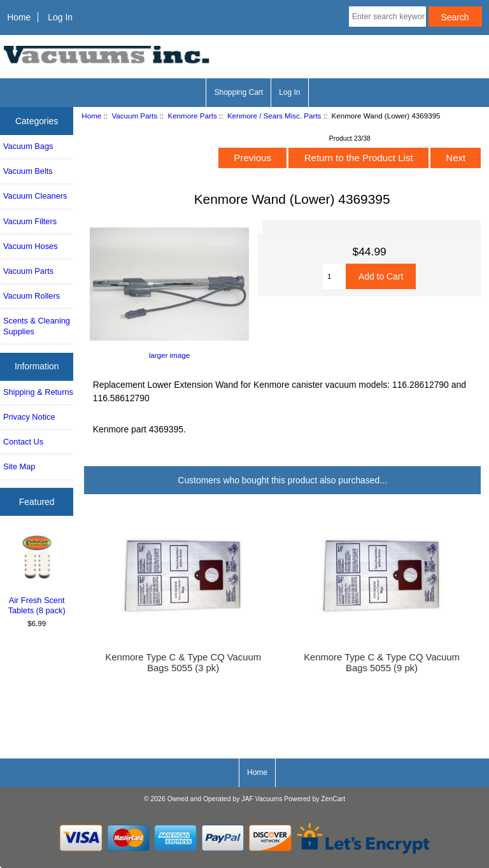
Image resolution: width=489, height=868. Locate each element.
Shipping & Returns (38, 392)
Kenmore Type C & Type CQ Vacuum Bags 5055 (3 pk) (183, 662)
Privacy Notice (29, 417)
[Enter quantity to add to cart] (334, 276)
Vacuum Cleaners (35, 196)
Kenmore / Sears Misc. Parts (274, 116)
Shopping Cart (238, 92)
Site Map (19, 466)
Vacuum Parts (134, 116)
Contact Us (23, 442)
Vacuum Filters (30, 221)
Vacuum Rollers (32, 296)
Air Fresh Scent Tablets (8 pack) (37, 574)
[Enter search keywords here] (387, 17)
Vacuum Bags (28, 146)
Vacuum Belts (28, 171)
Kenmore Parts (192, 116)
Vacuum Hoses (31, 246)
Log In (60, 17)
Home (19, 17)
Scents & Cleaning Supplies (37, 326)
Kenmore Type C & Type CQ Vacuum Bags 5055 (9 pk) (382, 662)
